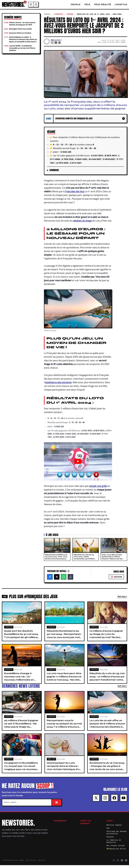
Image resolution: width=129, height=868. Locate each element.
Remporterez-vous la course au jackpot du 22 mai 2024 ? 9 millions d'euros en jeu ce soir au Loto (64, 728)
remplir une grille (98, 489)
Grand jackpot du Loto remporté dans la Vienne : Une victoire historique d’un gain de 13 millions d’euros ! (64, 771)
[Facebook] (50, 580)
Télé (87, 6)
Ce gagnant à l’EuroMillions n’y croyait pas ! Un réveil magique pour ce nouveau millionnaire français (21, 771)
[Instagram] (52, 45)
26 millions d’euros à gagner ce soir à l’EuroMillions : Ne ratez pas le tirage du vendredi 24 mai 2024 (21, 728)
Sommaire (54, 173)
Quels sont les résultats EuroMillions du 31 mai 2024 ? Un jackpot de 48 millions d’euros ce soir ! (21, 639)
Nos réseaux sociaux (116, 848)
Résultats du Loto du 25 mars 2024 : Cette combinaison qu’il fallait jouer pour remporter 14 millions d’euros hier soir (84, 562)
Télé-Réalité (102, 6)
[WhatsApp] (64, 580)
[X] (57, 580)
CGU (108, 831)
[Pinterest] (59, 45)
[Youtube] (124, 801)
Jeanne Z (58, 43)
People (76, 6)
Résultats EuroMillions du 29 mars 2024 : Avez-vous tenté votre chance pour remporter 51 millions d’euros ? (56, 562)
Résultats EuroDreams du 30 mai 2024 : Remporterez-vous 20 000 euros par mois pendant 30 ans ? (64, 639)
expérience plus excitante (58, 385)
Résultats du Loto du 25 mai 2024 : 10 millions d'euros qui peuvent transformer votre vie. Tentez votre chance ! (107, 681)
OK (57, 805)
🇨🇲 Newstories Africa (116, 852)
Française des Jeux (75, 194)
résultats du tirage (82, 223)
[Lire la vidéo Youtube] (78, 464)
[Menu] (43, 6)
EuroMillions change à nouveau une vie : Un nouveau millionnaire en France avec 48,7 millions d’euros (20, 683)
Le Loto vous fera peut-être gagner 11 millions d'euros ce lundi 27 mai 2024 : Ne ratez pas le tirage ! (64, 681)
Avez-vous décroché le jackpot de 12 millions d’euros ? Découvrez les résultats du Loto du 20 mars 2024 (112, 562)
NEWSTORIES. (19, 6)
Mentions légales (114, 828)
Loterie (70, 17)
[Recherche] (49, 6)
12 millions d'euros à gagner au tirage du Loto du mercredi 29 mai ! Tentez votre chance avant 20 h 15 (106, 639)
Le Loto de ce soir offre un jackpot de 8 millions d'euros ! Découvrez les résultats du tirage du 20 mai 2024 (107, 728)
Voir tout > (122, 689)
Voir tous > (122, 599)
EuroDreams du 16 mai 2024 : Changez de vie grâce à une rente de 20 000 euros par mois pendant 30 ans (107, 771)
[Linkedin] (56, 45)
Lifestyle (121, 6)
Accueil (47, 17)
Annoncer (110, 840)
